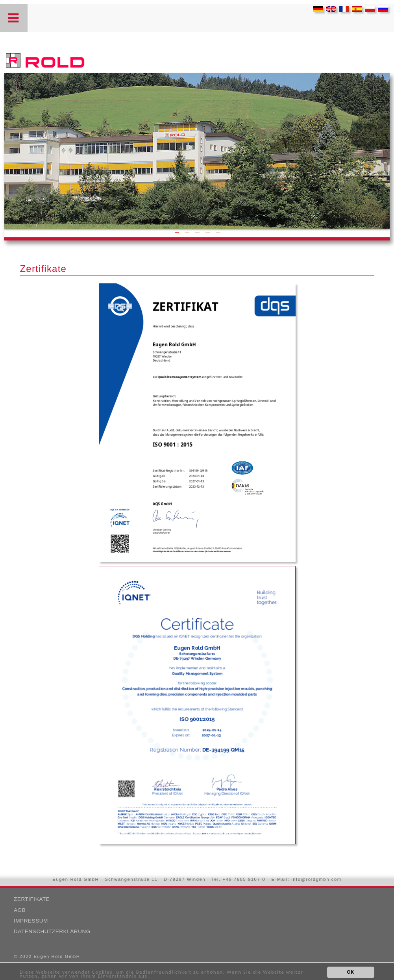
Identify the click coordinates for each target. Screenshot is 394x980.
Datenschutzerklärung (52, 931)
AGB (20, 910)
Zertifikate (32, 899)
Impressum (31, 921)
